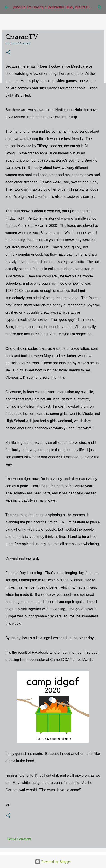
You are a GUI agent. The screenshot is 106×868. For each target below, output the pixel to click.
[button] (8, 53)
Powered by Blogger (53, 862)
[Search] (100, 7)
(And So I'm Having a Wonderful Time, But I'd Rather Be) (58, 7)
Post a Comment (19, 839)
